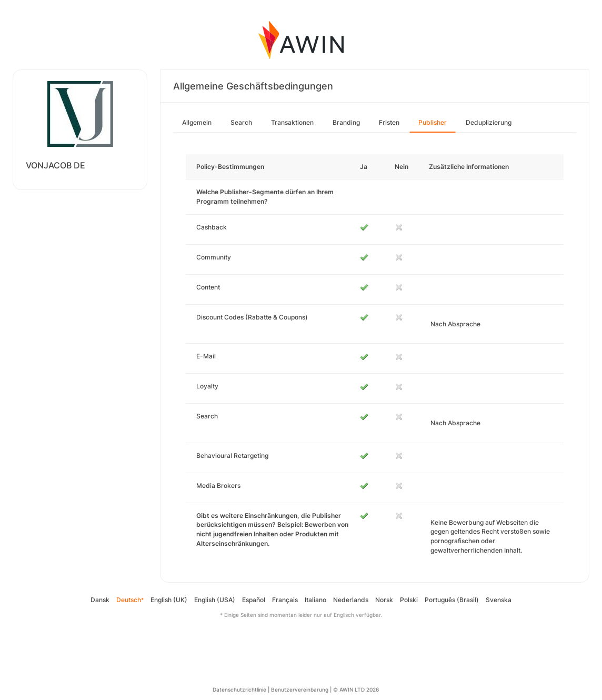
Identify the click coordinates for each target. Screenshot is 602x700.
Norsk (384, 600)
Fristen (389, 122)
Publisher (433, 122)
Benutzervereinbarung (300, 689)
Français (285, 600)
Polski (409, 600)
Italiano (315, 600)
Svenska (499, 600)
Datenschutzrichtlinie (239, 689)
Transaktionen (292, 122)
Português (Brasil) (452, 600)
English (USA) (215, 600)
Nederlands (351, 600)
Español (254, 600)
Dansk (100, 600)
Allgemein (197, 122)
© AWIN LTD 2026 (356, 689)
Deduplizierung (489, 122)
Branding (346, 122)
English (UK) (169, 600)
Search (241, 122)
